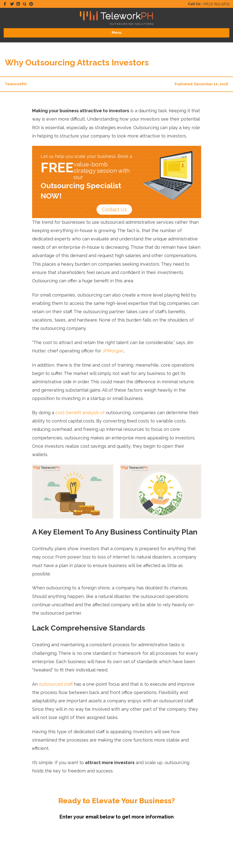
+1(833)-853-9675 (209, 4)
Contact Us (113, 210)
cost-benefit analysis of (80, 413)
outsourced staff (56, 684)
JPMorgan (113, 351)
